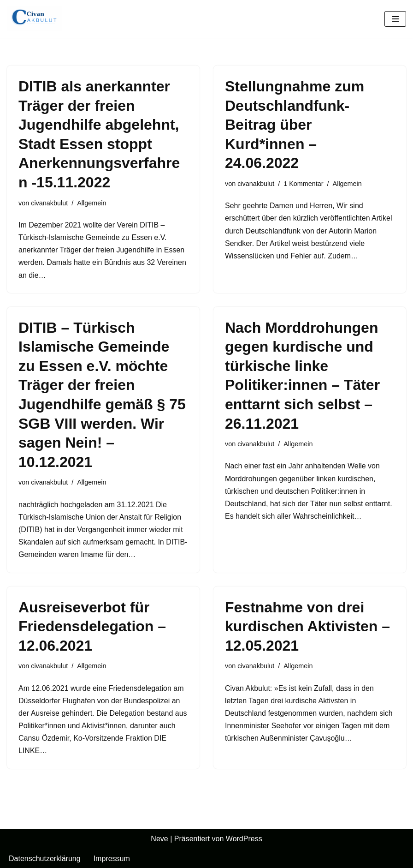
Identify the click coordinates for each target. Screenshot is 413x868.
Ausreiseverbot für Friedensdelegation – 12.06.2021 (92, 626)
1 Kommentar (303, 184)
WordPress (244, 839)
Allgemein (91, 203)
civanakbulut (49, 203)
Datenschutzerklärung (45, 859)
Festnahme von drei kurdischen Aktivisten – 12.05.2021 (307, 626)
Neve (159, 839)
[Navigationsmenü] (395, 19)
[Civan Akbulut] (35, 19)
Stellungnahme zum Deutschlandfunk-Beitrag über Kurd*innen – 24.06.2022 (295, 125)
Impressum (112, 859)
